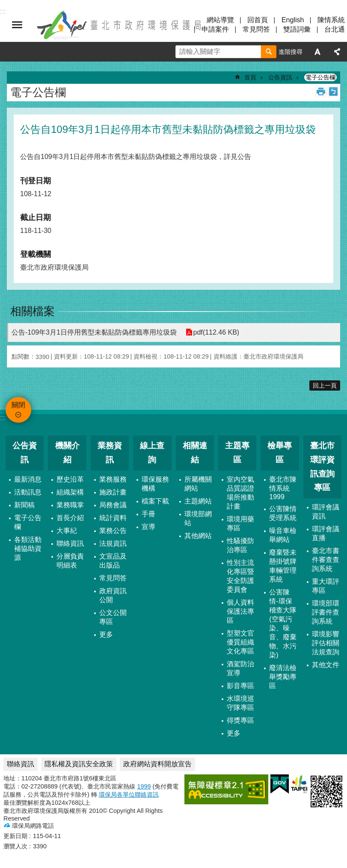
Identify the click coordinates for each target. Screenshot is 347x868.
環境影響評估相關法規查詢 (326, 643)
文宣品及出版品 (113, 561)
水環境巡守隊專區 (240, 703)
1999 (144, 786)
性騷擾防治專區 (240, 545)
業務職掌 (70, 505)
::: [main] (10, 69)
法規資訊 (113, 543)
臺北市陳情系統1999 (283, 488)
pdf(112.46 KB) (216, 332)
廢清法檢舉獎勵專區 (283, 677)
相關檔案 (33, 311)
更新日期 (15, 836)
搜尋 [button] (269, 52)
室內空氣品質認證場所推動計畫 (240, 493)
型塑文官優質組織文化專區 (240, 642)
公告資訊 (280, 77)
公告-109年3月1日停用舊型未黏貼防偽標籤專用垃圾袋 (94, 332)
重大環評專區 (326, 586)
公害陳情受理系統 (283, 513)
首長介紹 (70, 518)
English (293, 20)
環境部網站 (198, 518)
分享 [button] (337, 52)
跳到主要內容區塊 (4, 4)
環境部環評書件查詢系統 (326, 612)
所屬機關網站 (198, 484)
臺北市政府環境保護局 (120, 25)
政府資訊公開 (113, 595)
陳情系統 (331, 20)
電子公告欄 (320, 77)
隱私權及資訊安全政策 (79, 764)
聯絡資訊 (70, 543)
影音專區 (240, 686)
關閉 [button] (17, 25)
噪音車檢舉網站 (283, 535)
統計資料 (113, 518)
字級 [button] (317, 52)
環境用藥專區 (240, 524)
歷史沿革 (70, 479)
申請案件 (215, 29)
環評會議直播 (326, 533)
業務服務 (113, 479)
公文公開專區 (113, 617)
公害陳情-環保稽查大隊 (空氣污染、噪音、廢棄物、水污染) (283, 624)
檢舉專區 (280, 453)
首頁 (250, 77)
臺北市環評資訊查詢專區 (322, 466)
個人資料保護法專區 (240, 611)
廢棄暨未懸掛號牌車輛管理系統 (283, 566)
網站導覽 (220, 20)
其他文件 (326, 665)
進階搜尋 (291, 52)
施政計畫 (113, 492)
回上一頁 (325, 385)
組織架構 (70, 492)
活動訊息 (28, 492)
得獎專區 (240, 720)
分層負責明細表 (70, 561)
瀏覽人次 (15, 846)
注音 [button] (333, 91)
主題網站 (198, 501)
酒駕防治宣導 (240, 668)
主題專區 (237, 453)
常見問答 (256, 29)
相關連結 (195, 453)
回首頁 (258, 20)
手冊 (148, 514)
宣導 (148, 527)
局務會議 (113, 505)
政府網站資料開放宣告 (157, 764)
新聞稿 (24, 505)
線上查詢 (152, 453)
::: (3, 418)
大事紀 (67, 531)
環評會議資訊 (326, 512)
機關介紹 (67, 453)
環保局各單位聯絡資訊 (129, 794)
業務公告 (113, 531)
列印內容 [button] (321, 91)
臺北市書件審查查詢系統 (326, 560)
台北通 (335, 29)
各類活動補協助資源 (28, 549)
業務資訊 (110, 453)
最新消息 (28, 479)
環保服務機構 (155, 484)
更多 (106, 634)
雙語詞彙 (297, 29)
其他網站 (198, 536)
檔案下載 (155, 501)
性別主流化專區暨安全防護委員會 (240, 576)
